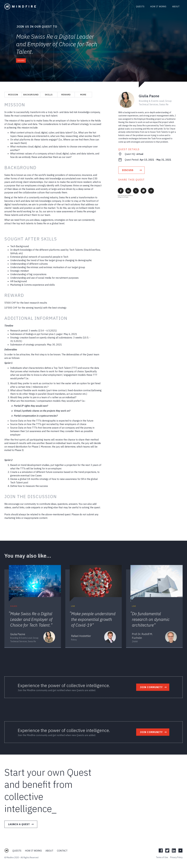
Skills (49, 95)
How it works (158, 7)
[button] (121, 191)
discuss (128, 170)
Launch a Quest (19, 824)
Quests (140, 7)
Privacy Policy (176, 857)
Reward (66, 95)
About (176, 7)
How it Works (33, 851)
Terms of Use (162, 857)
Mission (13, 95)
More (83, 95)
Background (31, 95)
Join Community (151, 687)
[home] (20, 7)
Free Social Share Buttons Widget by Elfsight (125, 196)
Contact (62, 851)
